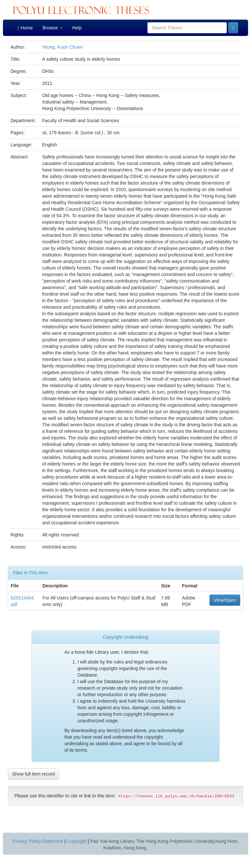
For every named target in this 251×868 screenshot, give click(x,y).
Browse (52, 28)
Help (77, 28)
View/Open (225, 600)
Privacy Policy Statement (38, 841)
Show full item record (33, 774)
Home (25, 28)
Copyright (77, 841)
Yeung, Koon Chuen (63, 47)
